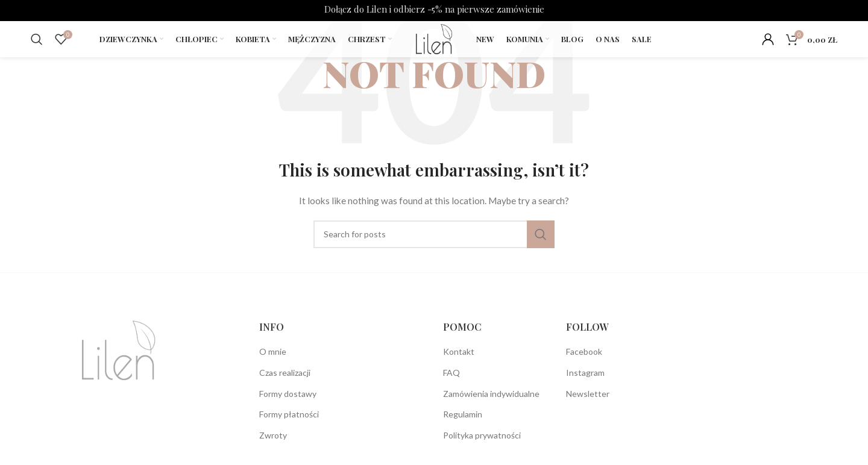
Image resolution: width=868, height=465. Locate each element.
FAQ (451, 373)
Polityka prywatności (482, 435)
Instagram (585, 373)
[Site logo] (434, 38)
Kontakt (459, 351)
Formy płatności (289, 414)
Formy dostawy (288, 394)
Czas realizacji (285, 373)
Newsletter (588, 394)
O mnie (273, 351)
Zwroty (273, 435)
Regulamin (463, 414)
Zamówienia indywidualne (491, 394)
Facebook (584, 351)
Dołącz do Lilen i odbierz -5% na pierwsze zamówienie (434, 9)
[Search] (37, 39)
